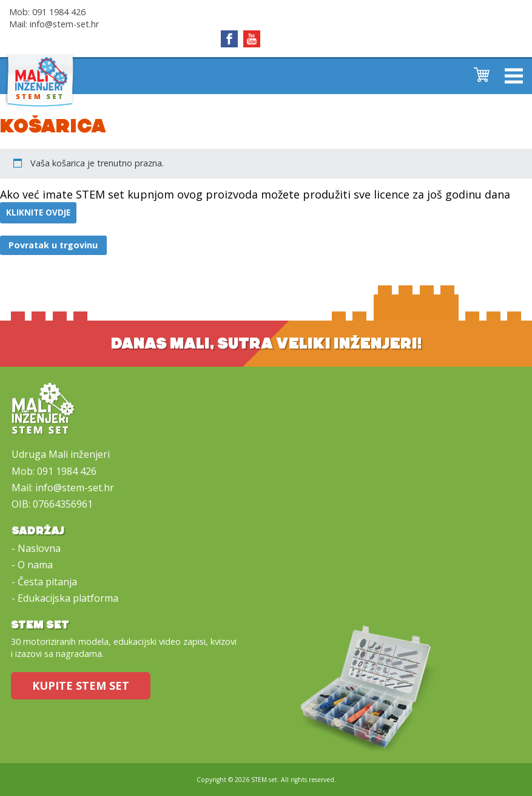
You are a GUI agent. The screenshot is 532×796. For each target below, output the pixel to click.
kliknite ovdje (38, 213)
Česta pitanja (47, 582)
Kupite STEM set (81, 685)
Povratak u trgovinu (53, 245)
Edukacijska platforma (68, 598)
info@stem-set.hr (64, 24)
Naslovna (39, 548)
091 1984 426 (59, 12)
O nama (35, 565)
